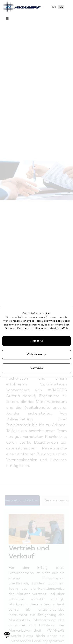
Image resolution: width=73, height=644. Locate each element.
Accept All (37, 341)
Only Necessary (36, 354)
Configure (36, 368)
